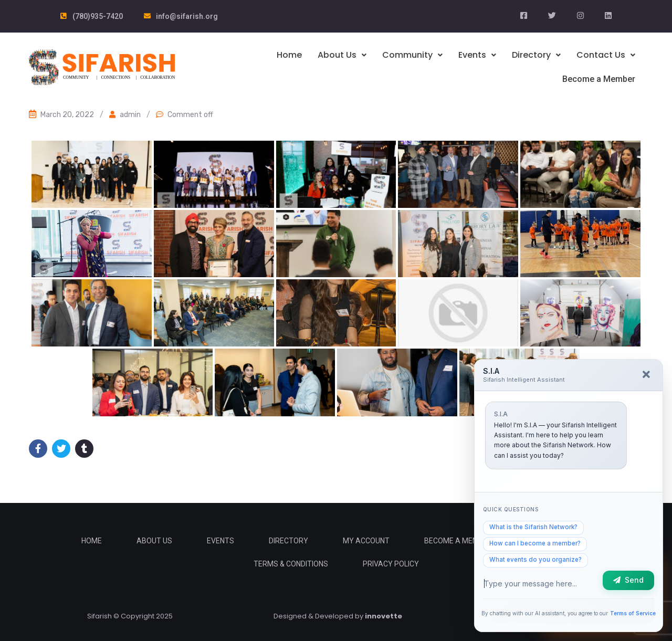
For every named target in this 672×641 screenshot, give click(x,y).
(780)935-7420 (98, 16)
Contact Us (606, 55)
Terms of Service (631, 612)
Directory (536, 55)
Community (412, 55)
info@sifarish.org (187, 16)
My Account (366, 540)
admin (130, 114)
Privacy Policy (391, 563)
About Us (342, 55)
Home (289, 55)
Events (477, 55)
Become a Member (600, 79)
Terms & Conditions (291, 563)
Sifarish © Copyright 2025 (130, 616)
